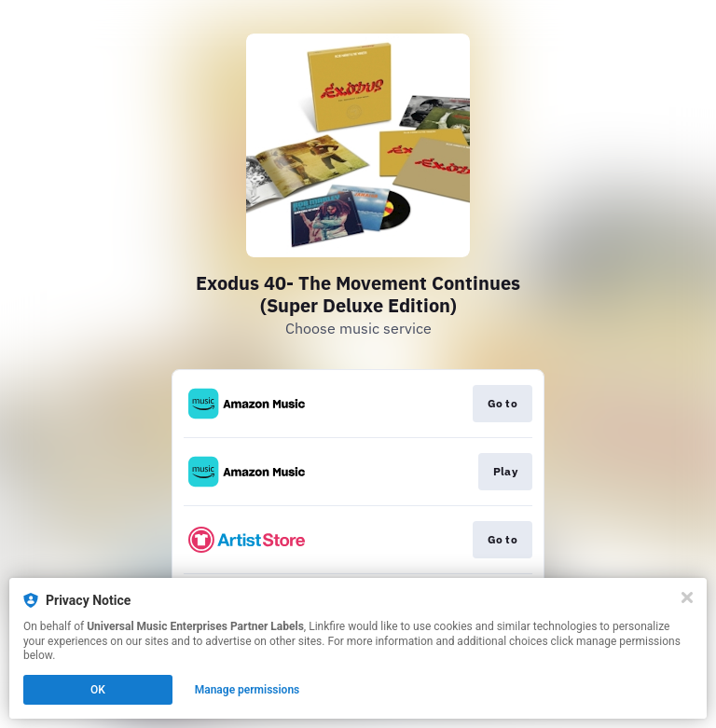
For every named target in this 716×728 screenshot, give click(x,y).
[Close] (687, 598)
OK (98, 690)
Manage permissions (248, 690)
